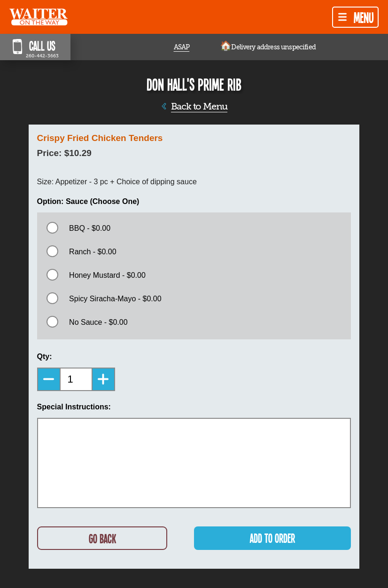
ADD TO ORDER (272, 538)
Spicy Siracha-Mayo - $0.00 (115, 299)
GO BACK (102, 538)
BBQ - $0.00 (90, 228)
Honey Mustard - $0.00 (107, 275)
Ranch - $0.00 (93, 252)
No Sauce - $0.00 (98, 322)
